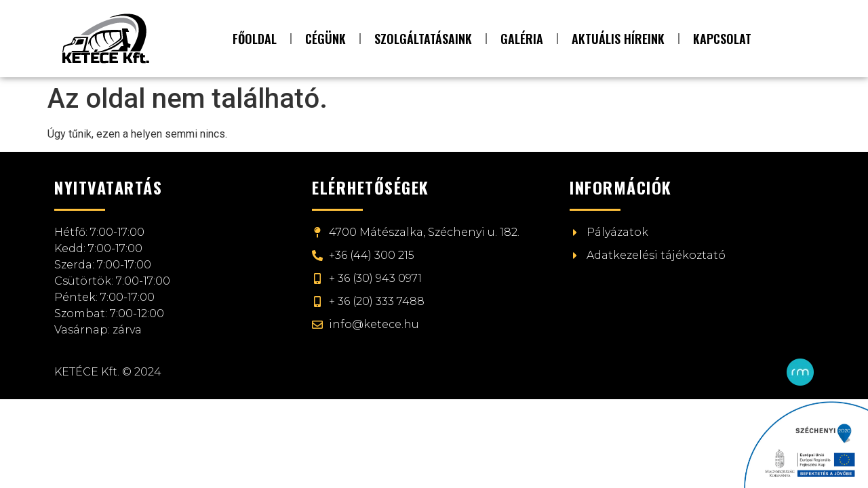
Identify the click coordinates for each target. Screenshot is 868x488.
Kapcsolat (722, 39)
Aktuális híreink (618, 39)
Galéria (522, 39)
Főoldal (255, 39)
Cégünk (325, 39)
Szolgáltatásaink (423, 39)
